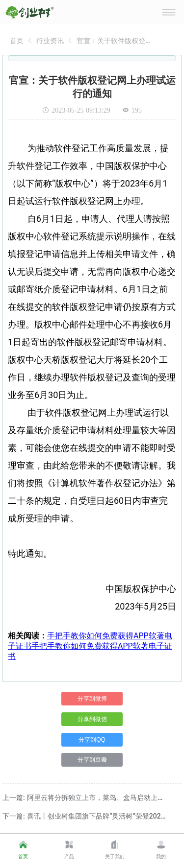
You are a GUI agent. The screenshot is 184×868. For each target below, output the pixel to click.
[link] (17, 41)
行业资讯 (50, 41)
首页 (17, 41)
